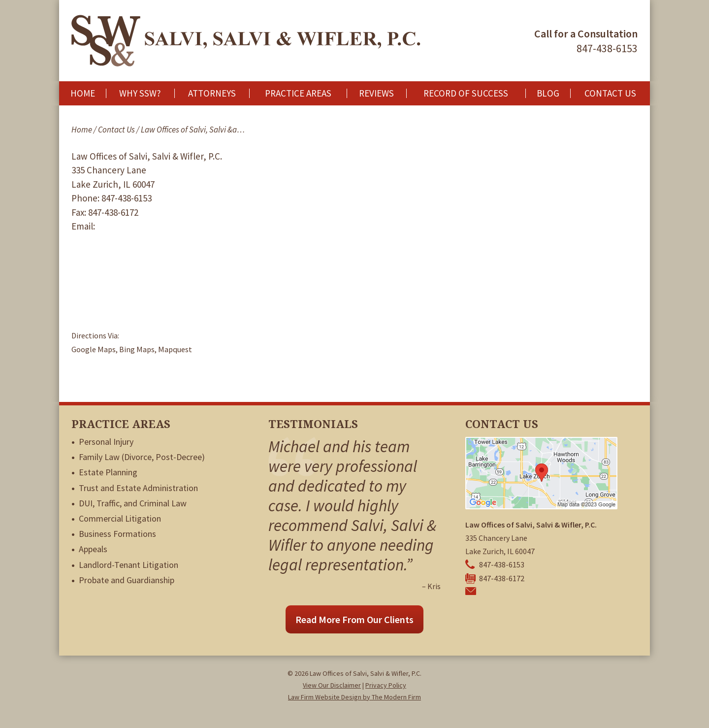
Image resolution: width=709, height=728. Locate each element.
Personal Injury (106, 442)
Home (83, 93)
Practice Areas (298, 93)
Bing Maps (137, 349)
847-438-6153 (607, 48)
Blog (548, 93)
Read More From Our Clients (354, 619)
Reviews (376, 93)
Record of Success (466, 93)
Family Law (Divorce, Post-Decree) (142, 457)
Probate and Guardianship (127, 580)
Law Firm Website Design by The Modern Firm (354, 697)
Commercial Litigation (120, 518)
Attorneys (212, 93)
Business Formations (117, 534)
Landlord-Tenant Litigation (129, 565)
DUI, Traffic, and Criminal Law (133, 503)
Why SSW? (140, 93)
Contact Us (610, 93)
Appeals (93, 549)
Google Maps (94, 349)
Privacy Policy (386, 685)
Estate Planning (108, 472)
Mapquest (175, 349)
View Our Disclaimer (332, 685)
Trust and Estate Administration (138, 488)
